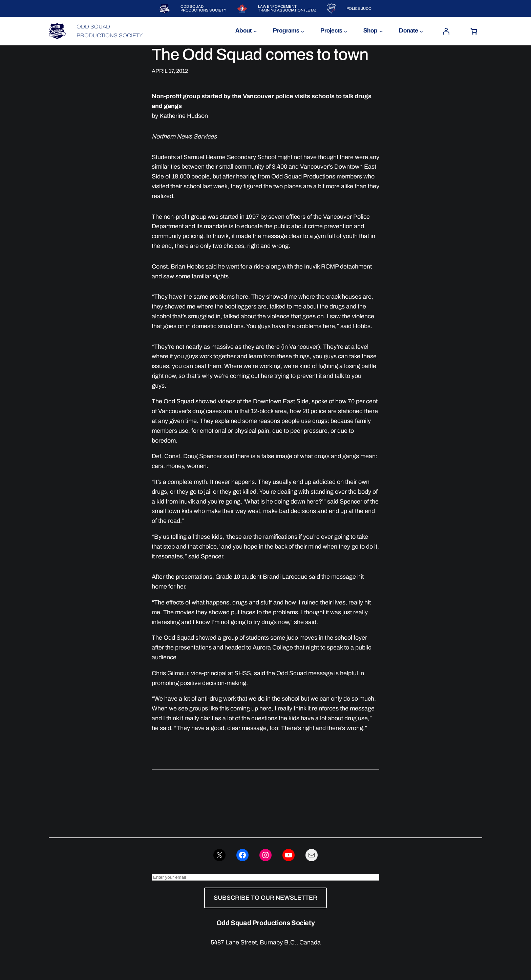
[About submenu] (255, 31)
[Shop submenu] (381, 31)
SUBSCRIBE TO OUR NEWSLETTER (265, 898)
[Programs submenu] (303, 31)
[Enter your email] (265, 877)
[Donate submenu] (421, 31)
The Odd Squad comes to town (260, 55)
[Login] (446, 31)
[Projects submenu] (346, 31)
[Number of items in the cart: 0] (474, 31)
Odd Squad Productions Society (265, 923)
